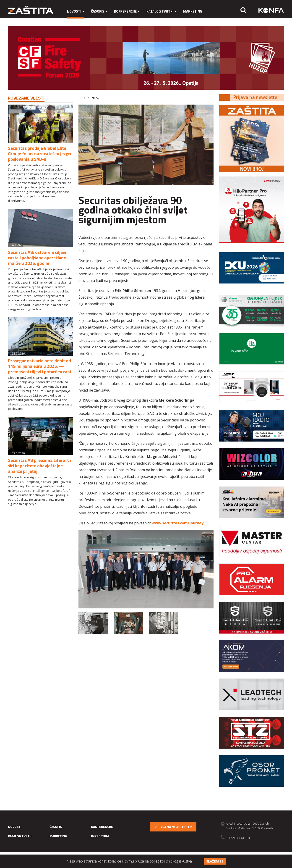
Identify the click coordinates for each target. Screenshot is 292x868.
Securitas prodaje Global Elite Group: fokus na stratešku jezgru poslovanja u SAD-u (40, 154)
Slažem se (215, 861)
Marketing (193, 11)
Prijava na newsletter (173, 827)
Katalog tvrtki (161, 11)
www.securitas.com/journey (178, 523)
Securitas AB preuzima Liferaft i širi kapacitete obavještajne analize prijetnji (39, 466)
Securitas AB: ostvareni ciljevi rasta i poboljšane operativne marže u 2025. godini (37, 258)
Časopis (99, 11)
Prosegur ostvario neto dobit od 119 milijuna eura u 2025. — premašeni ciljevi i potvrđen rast (40, 366)
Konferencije (127, 11)
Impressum (77, 20)
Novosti (76, 11)
